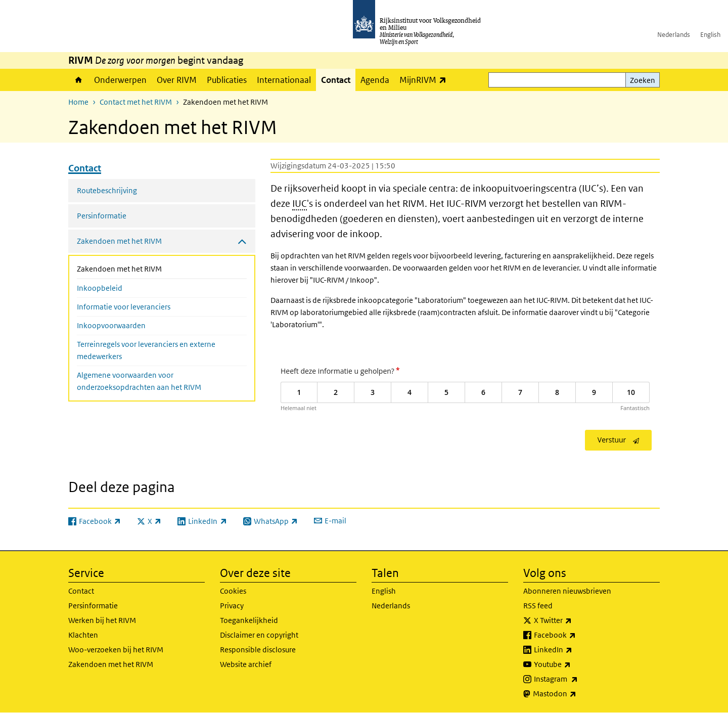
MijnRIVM (425, 80)
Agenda (375, 80)
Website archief (246, 664)
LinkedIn (575, 650)
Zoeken (643, 80)
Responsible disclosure (258, 650)
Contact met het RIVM (136, 102)
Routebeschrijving (107, 190)
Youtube (575, 664)
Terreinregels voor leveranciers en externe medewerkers (146, 350)
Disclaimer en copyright (259, 635)
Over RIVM (177, 80)
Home (79, 80)
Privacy (232, 606)
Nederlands (674, 35)
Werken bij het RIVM (102, 620)
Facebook (577, 635)
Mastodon (577, 694)
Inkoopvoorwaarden (111, 325)
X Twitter (575, 620)
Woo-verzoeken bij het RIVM (116, 650)
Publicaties (227, 80)
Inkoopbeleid (100, 288)
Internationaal (284, 80)
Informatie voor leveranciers (124, 307)
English (710, 35)
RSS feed (538, 606)
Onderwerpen (120, 80)
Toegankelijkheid (249, 620)
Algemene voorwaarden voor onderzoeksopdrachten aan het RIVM (139, 381)
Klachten (83, 635)
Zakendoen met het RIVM (146, 268)
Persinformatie (102, 216)
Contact (336, 80)
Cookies (233, 591)
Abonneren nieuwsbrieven (567, 591)
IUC (300, 204)
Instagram (578, 679)
